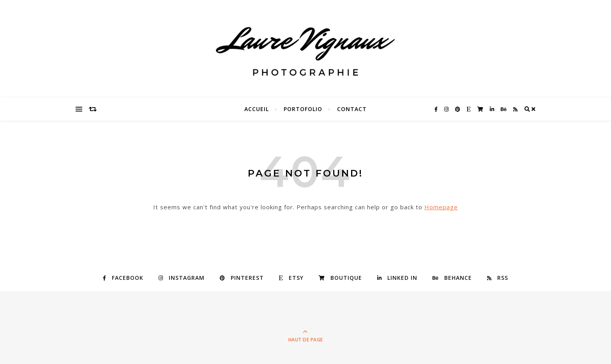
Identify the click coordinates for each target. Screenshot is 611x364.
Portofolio (303, 109)
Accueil (257, 109)
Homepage (441, 207)
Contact (352, 109)
